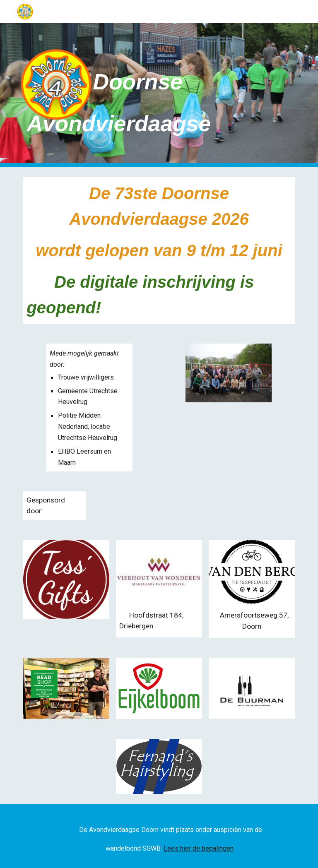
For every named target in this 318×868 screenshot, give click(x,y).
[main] (147, 95)
